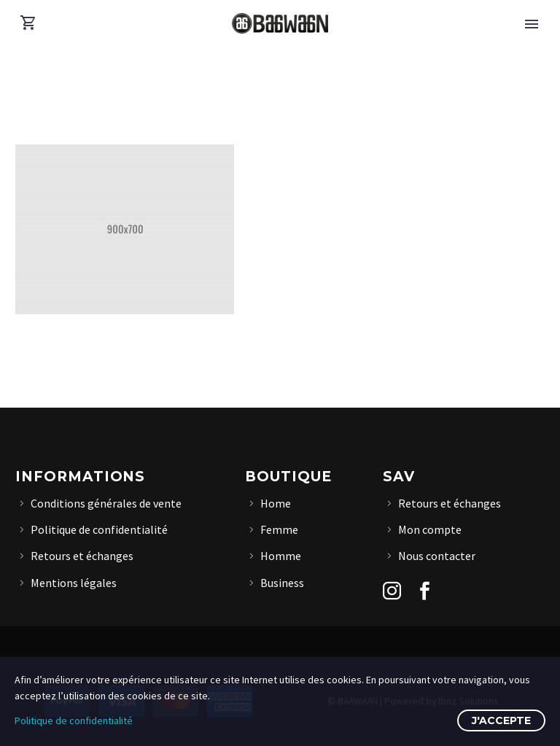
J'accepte (501, 720)
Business (282, 583)
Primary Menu (532, 24)
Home (276, 503)
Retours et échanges (82, 556)
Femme (279, 529)
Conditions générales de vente (106, 503)
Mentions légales (74, 583)
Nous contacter (437, 556)
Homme (281, 556)
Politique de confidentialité (99, 529)
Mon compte (430, 529)
